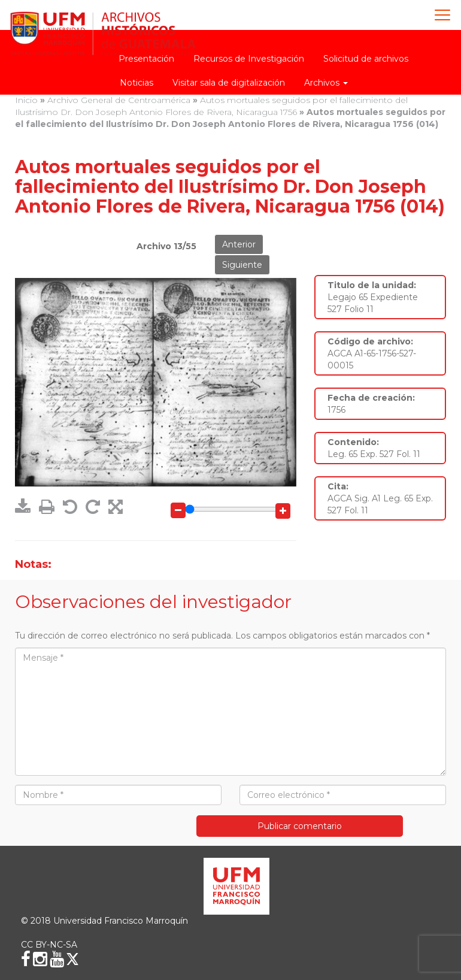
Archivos (326, 83)
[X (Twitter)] (72, 959)
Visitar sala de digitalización (229, 83)
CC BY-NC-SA (49, 945)
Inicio (26, 100)
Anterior (239, 244)
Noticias (137, 83)
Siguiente (242, 265)
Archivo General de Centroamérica (119, 100)
